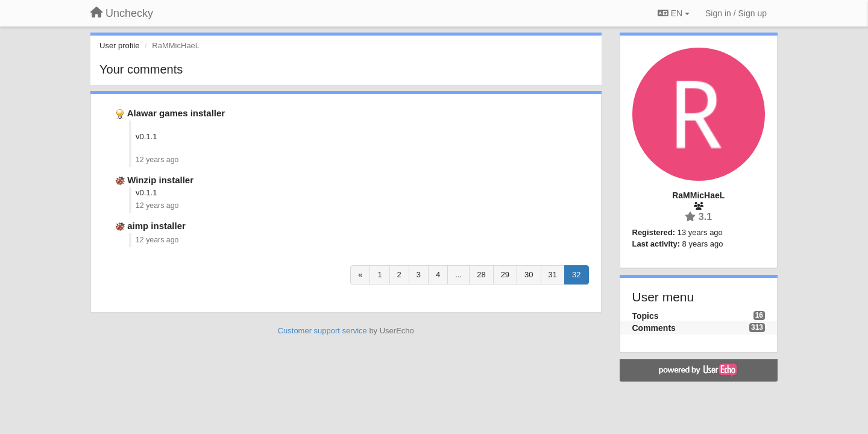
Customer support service (322, 331)
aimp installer (156, 226)
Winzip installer (160, 180)
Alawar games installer (176, 113)
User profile (119, 46)
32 (576, 275)
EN (674, 13)
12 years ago (157, 160)
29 (505, 275)
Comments (654, 328)
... (458, 275)
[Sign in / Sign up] (736, 13)
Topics (646, 316)
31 (553, 275)
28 (481, 275)
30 (529, 275)
